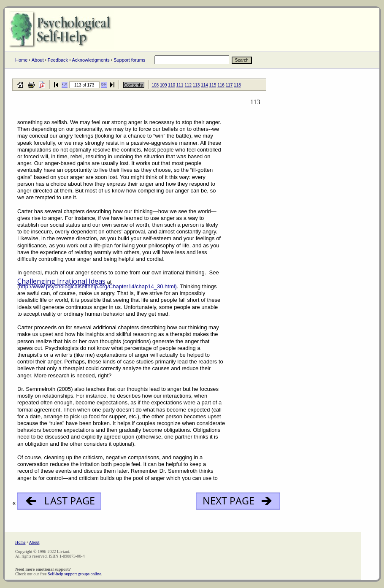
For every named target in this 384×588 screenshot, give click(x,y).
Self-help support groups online (74, 574)
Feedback (58, 60)
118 (237, 85)
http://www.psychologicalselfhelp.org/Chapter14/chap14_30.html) (98, 286)
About (38, 60)
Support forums (129, 60)
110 (172, 85)
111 (180, 85)
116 (221, 85)
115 (213, 85)
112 (188, 85)
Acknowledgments (91, 60)
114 (204, 85)
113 (196, 85)
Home (21, 60)
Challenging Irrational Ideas (61, 281)
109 (164, 85)
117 (229, 85)
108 (155, 85)
